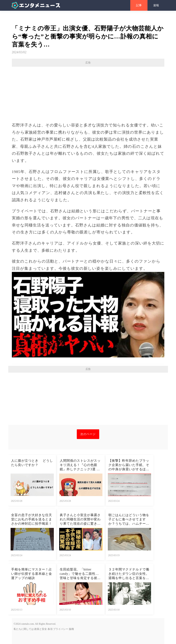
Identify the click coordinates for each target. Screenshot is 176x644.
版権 (71, 629)
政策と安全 (41, 629)
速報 (156, 5)
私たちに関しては (24, 629)
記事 (139, 5)
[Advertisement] (88, 93)
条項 (50, 629)
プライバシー (61, 629)
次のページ (88, 434)
